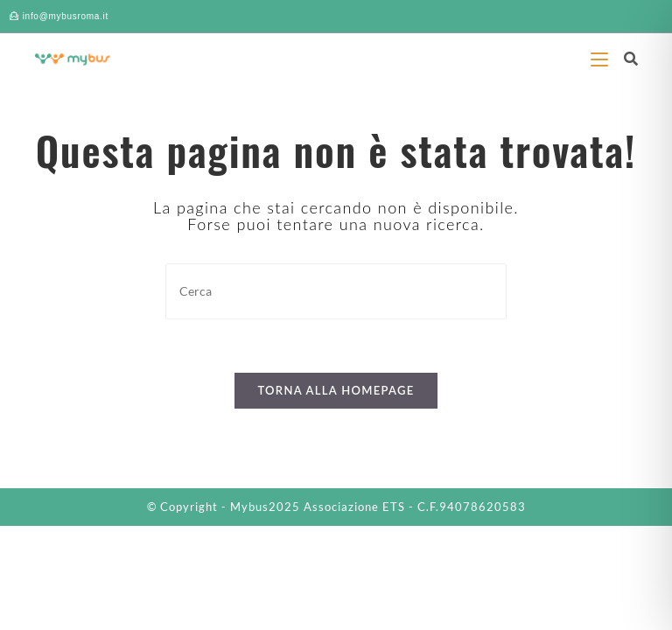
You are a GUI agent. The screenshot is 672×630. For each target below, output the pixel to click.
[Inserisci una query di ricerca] (336, 291)
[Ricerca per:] (624, 58)
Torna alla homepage (336, 390)
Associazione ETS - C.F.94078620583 (415, 507)
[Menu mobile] (601, 58)
